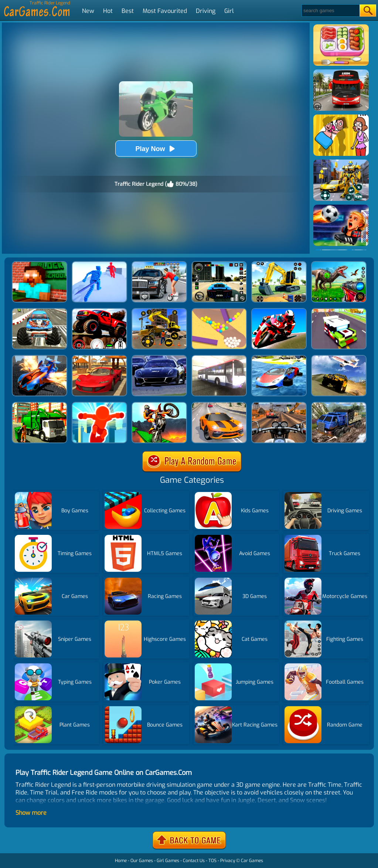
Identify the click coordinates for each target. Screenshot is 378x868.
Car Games (252, 861)
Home (121, 861)
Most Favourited (165, 11)
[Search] (330, 11)
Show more (31, 813)
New (88, 11)
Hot (108, 11)
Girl (229, 11)
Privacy (228, 861)
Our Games (142, 861)
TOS (212, 861)
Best (128, 11)
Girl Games (168, 861)
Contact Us (194, 861)
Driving (206, 11)
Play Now (156, 149)
